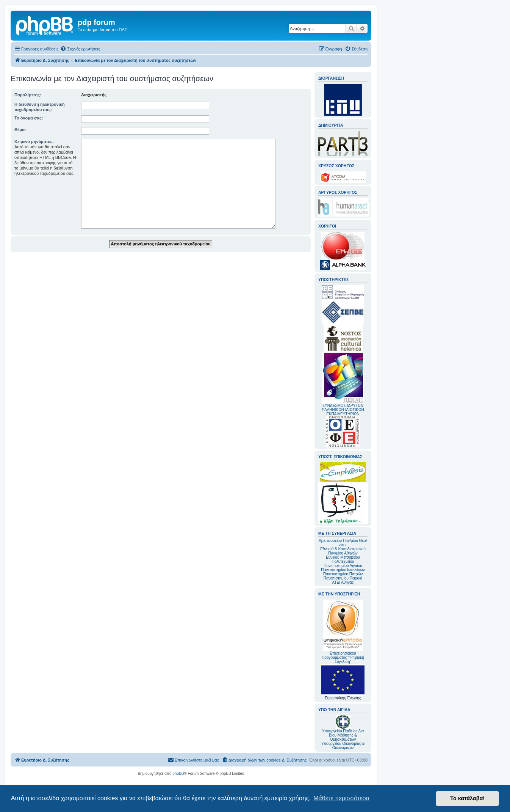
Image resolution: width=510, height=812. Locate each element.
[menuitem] (80, 49)
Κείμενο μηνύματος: (34, 141)
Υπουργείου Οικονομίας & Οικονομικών (343, 746)
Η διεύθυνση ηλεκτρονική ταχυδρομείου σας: (40, 107)
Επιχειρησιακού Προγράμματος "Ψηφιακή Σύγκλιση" (343, 632)
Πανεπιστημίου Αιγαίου (343, 566)
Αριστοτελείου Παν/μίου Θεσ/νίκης (343, 543)
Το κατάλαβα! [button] (467, 798)
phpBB (178, 774)
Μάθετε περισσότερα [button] (341, 798)
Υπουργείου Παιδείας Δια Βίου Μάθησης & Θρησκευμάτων (343, 735)
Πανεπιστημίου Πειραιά (343, 578)
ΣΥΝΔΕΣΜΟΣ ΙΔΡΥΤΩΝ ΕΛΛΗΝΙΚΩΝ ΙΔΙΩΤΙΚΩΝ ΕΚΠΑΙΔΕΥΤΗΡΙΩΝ (343, 410)
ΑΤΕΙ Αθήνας (343, 582)
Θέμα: (20, 130)
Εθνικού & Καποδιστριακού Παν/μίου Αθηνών (343, 551)
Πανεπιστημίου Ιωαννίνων (343, 570)
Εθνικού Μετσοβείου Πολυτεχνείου (343, 559)
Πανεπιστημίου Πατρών (343, 574)
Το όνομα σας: (29, 118)
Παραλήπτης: (28, 95)
